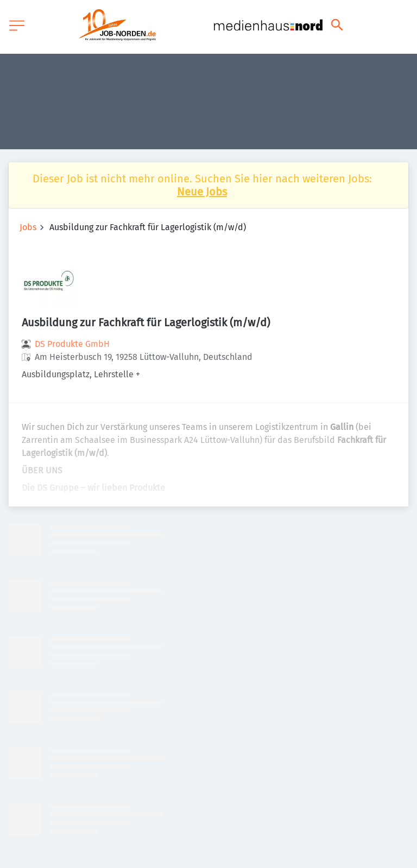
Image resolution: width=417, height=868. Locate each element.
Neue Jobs (202, 192)
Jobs (28, 227)
